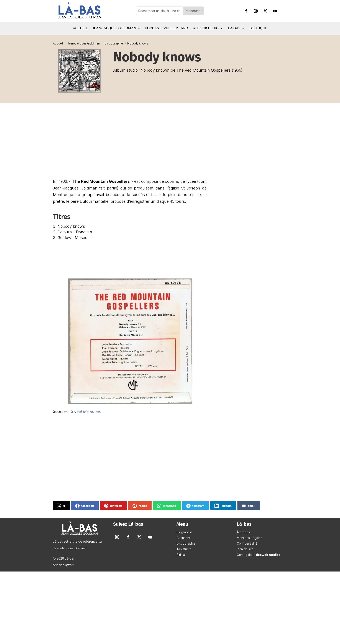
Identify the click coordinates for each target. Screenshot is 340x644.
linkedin (223, 506)
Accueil (80, 28)
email (248, 506)
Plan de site (245, 549)
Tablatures (184, 549)
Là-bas (234, 28)
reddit (140, 506)
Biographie (184, 532)
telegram (195, 506)
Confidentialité (247, 543)
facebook (85, 506)
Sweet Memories (86, 411)
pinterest (113, 506)
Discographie (186, 543)
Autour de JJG (206, 28)
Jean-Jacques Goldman (114, 28)
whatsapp (167, 506)
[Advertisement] (130, 143)
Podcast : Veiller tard (167, 28)
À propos (243, 532)
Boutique (258, 28)
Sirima (181, 555)
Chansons (184, 538)
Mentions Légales (249, 538)
